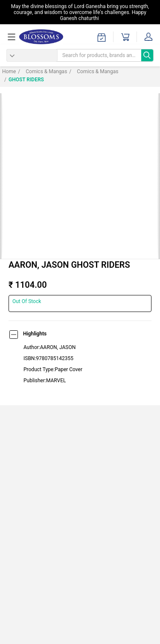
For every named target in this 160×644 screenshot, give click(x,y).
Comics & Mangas (42, 72)
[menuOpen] (13, 37)
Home (9, 72)
